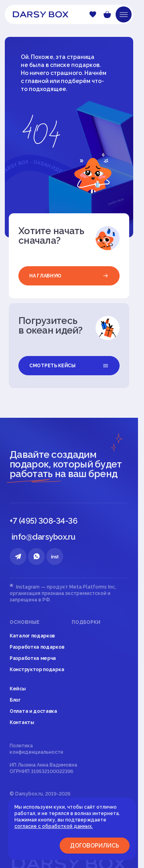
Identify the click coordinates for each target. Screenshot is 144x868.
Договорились (95, 846)
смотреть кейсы (69, 366)
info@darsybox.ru (44, 537)
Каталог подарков (32, 636)
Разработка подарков (37, 647)
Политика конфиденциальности (36, 749)
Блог (15, 700)
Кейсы (18, 689)
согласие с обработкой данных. (54, 826)
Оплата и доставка (33, 711)
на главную (69, 276)
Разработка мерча (33, 658)
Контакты (22, 722)
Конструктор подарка (37, 670)
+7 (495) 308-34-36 (43, 521)
